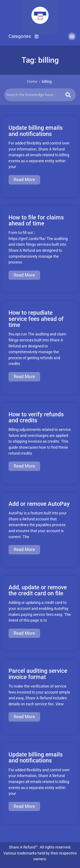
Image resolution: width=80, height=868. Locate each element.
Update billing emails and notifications (36, 131)
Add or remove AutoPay (39, 504)
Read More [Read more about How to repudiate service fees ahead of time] (24, 377)
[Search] (68, 95)
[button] (24, 36)
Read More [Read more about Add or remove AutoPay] (24, 549)
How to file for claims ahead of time (36, 220)
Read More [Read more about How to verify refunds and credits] (24, 466)
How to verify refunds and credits (36, 417)
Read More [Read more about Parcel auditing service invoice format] (24, 717)
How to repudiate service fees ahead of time (36, 319)
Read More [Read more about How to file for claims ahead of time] (24, 275)
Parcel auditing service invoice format (38, 674)
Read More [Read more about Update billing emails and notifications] (24, 180)
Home (32, 81)
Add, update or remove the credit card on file (38, 590)
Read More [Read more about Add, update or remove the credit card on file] (24, 633)
